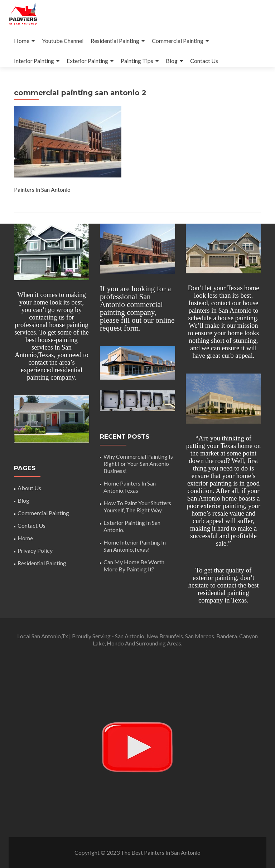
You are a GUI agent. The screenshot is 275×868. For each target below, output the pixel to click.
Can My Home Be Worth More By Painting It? (134, 565)
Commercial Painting (178, 41)
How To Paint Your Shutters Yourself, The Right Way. (137, 506)
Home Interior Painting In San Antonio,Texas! (135, 546)
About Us (29, 488)
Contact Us (204, 61)
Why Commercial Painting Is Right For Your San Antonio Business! (138, 464)
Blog (172, 61)
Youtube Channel (63, 41)
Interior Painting (34, 61)
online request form (137, 324)
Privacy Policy (35, 550)
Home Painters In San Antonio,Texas (130, 487)
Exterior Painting (87, 61)
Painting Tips (137, 61)
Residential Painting (115, 41)
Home (22, 41)
